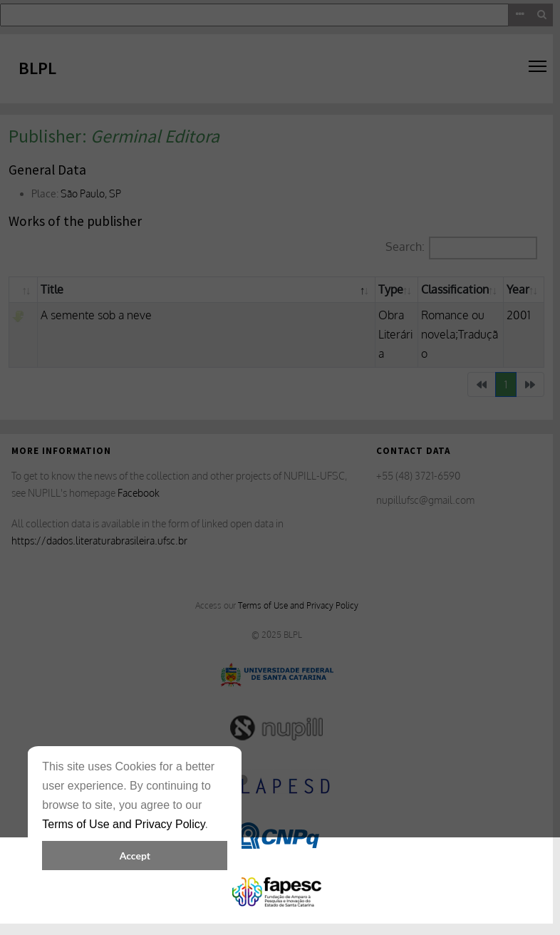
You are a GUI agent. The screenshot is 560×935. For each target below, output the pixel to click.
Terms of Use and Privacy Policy (123, 824)
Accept (135, 856)
